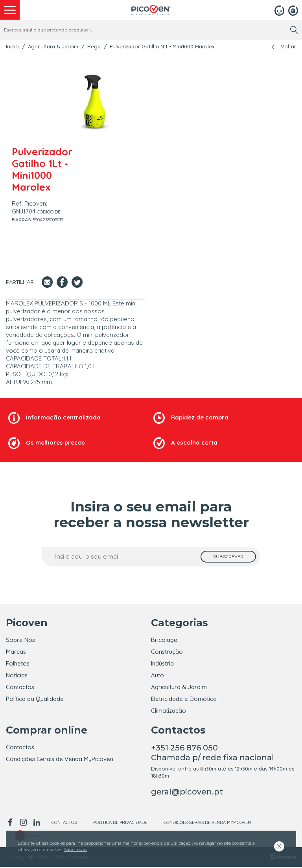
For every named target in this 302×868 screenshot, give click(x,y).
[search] (294, 30)
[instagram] (23, 824)
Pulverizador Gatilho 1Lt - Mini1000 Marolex (162, 46)
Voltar (288, 47)
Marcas (16, 652)
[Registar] (293, 10)
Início (12, 46)
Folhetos (18, 663)
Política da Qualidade (35, 699)
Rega (94, 46)
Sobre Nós (20, 640)
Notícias (17, 675)
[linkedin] (37, 824)
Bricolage (164, 640)
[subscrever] (228, 557)
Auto (157, 675)
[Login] (279, 10)
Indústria (162, 663)
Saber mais (75, 850)
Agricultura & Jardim (53, 46)
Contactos (20, 687)
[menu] (10, 10)
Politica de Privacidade (120, 824)
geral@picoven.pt (187, 793)
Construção (167, 652)
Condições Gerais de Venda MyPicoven (60, 760)
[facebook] (11, 824)
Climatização (168, 711)
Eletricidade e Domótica (184, 699)
